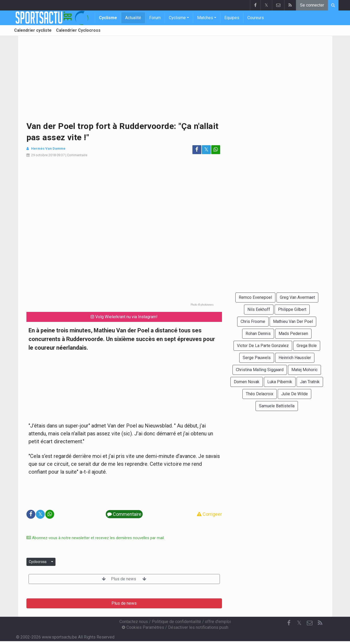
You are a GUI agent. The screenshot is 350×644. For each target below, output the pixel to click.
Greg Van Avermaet (297, 297)
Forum (155, 18)
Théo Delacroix (260, 394)
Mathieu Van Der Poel (293, 321)
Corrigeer (209, 514)
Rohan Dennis (258, 334)
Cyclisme (108, 18)
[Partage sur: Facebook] (197, 150)
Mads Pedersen (293, 334)
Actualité (133, 18)
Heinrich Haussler (295, 358)
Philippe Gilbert (292, 309)
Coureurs (256, 18)
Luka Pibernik (280, 382)
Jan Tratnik (310, 382)
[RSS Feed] (320, 623)
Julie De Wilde (295, 394)
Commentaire (77, 155)
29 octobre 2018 (43, 155)
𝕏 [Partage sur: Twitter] (206, 150)
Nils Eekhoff (259, 309)
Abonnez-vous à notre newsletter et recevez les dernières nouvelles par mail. (96, 538)
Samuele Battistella (277, 406)
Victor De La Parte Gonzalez (263, 346)
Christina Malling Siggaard (260, 370)
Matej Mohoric (304, 370)
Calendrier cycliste (33, 30)
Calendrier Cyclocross (78, 30)
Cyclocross (38, 562)
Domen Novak (247, 382)
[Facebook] (289, 623)
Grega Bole (307, 346)
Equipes (232, 18)
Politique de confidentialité (176, 622)
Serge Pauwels (257, 358)
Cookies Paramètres (143, 627)
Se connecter (312, 5)
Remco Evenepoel (255, 297)
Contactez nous (134, 622)
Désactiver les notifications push (198, 627)
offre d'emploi (218, 622)
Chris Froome (253, 321)
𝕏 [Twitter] (299, 623)
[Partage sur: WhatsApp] (216, 150)
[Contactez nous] (310, 623)
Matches (205, 18)
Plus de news (124, 579)
